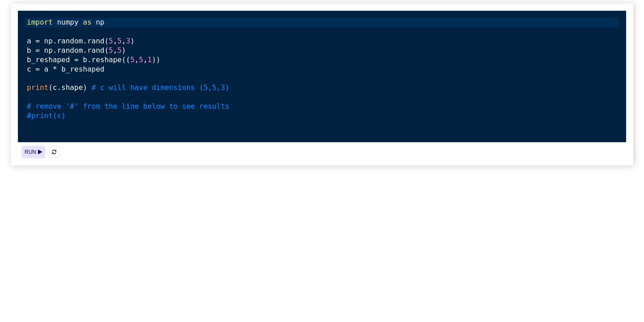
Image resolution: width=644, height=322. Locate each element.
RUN (33, 152)
